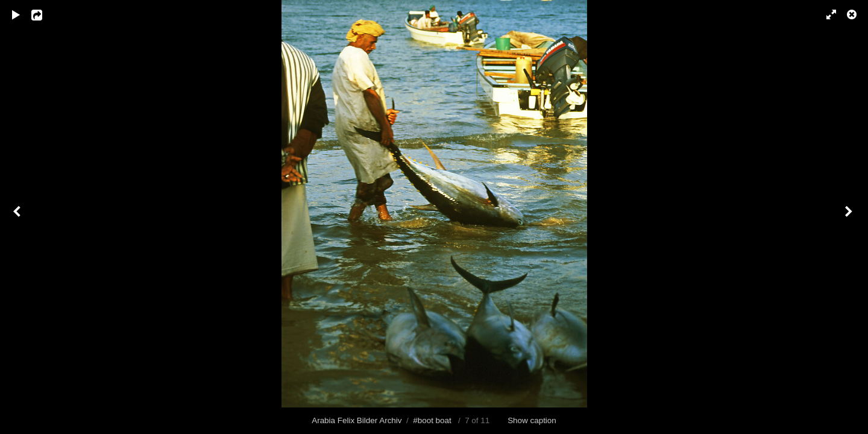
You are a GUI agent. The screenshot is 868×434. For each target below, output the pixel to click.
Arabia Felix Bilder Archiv (357, 420)
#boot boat (432, 420)
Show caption (532, 420)
